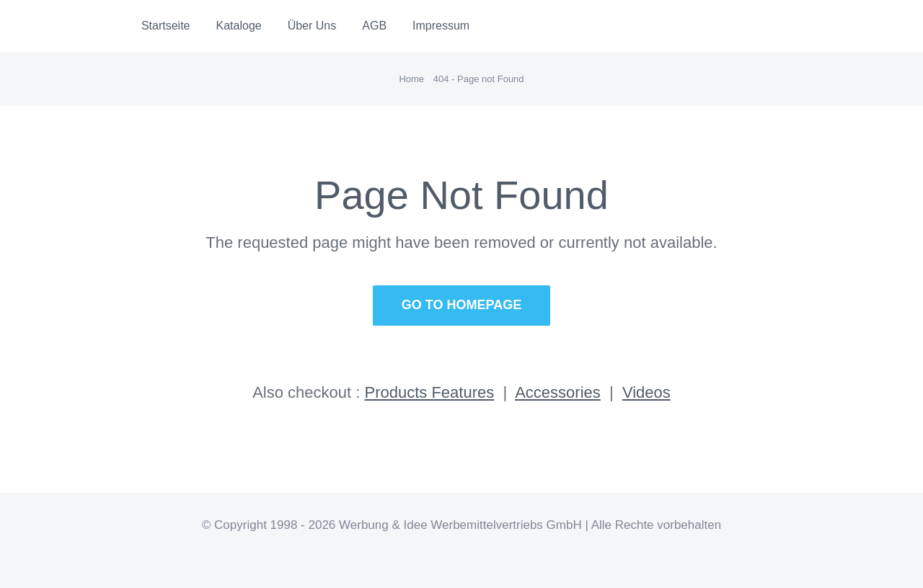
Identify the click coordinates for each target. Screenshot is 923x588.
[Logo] (73, 22)
